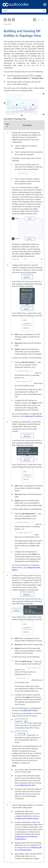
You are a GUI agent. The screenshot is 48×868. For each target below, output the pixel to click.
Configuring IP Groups (29, 710)
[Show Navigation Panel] (45, 4)
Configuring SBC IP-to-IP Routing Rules (28, 849)
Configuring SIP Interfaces (33, 416)
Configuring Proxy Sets (27, 785)
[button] (44, 11)
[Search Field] (24, 11)
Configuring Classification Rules (26, 818)
